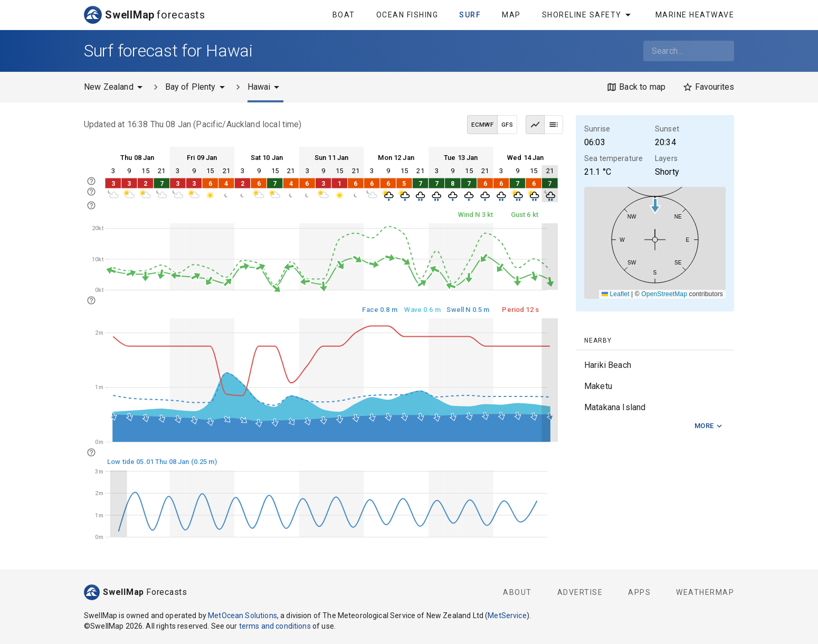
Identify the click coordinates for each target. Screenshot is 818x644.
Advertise (580, 592)
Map (511, 15)
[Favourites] (708, 87)
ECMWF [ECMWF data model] (482, 125)
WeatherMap (705, 592)
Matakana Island (615, 407)
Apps (639, 592)
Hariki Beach (608, 365)
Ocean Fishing (407, 15)
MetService (507, 615)
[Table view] (554, 125)
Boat (344, 15)
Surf (470, 15)
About (517, 592)
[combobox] (689, 51)
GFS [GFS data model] (507, 125)
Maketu (598, 386)
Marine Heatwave (695, 15)
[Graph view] (535, 125)
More (709, 426)
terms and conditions (275, 626)
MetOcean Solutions (242, 615)
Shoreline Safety (588, 15)
